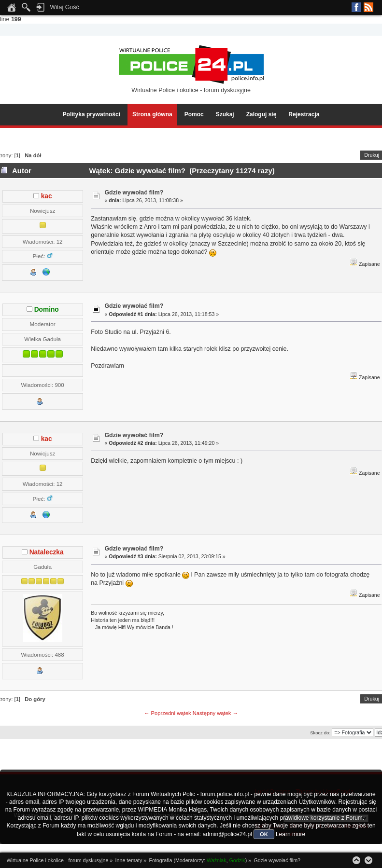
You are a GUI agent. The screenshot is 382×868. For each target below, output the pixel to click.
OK (264, 834)
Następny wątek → (215, 713)
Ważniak (216, 860)
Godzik (237, 860)
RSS (368, 7)
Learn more (290, 834)
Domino (47, 310)
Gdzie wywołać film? (134, 193)
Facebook (356, 7)
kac (47, 196)
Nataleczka (47, 552)
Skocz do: (320, 733)
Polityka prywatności (92, 114)
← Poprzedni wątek (167, 713)
